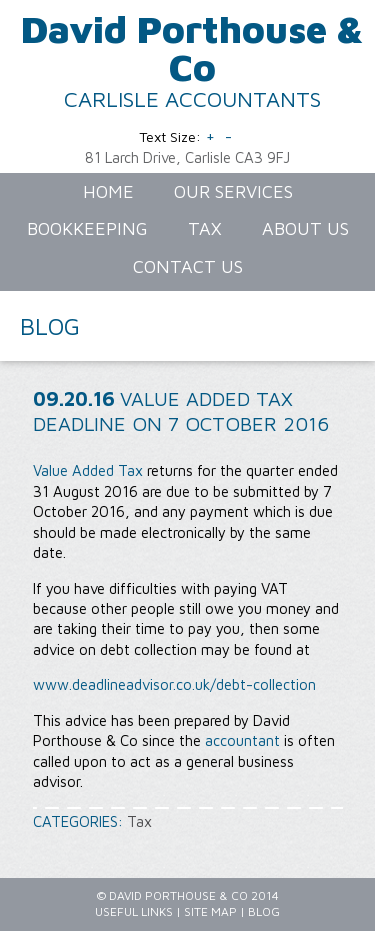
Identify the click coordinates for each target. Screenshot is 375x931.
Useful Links (134, 911)
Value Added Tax (88, 470)
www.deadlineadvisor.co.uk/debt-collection (174, 684)
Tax (139, 821)
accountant (242, 740)
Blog (264, 911)
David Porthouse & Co (192, 47)
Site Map (210, 911)
